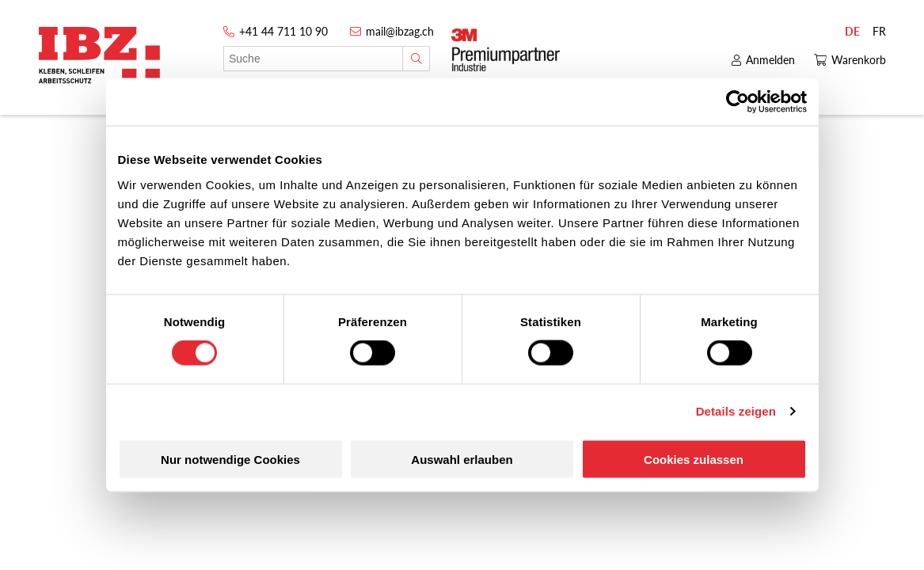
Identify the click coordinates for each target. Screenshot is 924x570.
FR (879, 31)
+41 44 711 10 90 (283, 31)
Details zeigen (736, 411)
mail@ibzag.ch (400, 31)
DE (852, 31)
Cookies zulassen (694, 459)
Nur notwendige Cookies (230, 459)
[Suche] (416, 59)
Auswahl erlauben (462, 459)
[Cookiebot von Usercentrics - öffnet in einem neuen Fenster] (738, 102)
